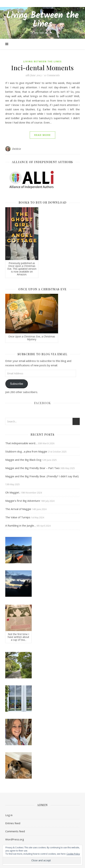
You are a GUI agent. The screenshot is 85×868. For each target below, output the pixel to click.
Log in (9, 815)
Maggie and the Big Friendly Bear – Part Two (32, 468)
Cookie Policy (73, 854)
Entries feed (13, 823)
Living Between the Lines (42, 20)
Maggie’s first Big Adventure (23, 501)
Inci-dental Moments (42, 68)
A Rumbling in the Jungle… (21, 525)
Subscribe (16, 384)
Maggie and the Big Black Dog (23, 460)
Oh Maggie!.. (13, 492)
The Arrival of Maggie (18, 509)
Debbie (16, 149)
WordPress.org (15, 839)
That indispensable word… (21, 443)
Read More (42, 135)
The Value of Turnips (18, 517)
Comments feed (15, 831)
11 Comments (52, 75)
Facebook (43, 403)
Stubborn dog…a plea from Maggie (26, 451)
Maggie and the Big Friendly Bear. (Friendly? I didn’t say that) (42, 476)
